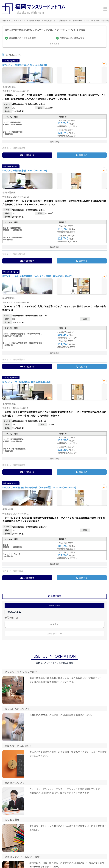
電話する (83, 155)
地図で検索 (56, 596)
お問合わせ (29, 155)
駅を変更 (54, 624)
